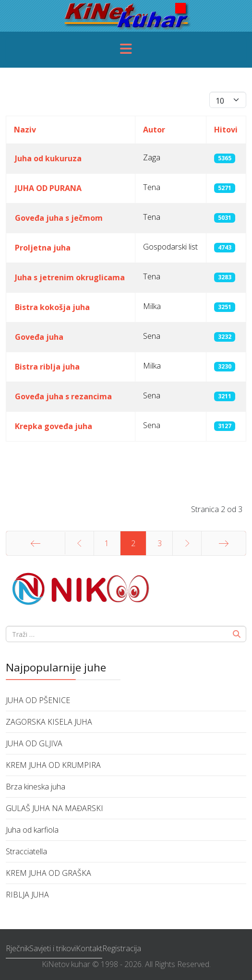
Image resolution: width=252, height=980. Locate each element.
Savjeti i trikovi (53, 948)
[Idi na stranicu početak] (36, 543)
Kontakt (89, 948)
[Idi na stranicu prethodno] (79, 543)
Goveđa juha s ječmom (59, 218)
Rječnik (18, 948)
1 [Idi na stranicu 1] (107, 543)
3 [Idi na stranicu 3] (160, 543)
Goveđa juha (39, 337)
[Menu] (126, 50)
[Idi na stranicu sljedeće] (187, 543)
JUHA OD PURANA (48, 188)
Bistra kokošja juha (52, 307)
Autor (154, 130)
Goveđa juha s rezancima (63, 396)
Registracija (122, 948)
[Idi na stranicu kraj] (224, 543)
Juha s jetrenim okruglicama (70, 277)
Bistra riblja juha (47, 367)
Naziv (25, 130)
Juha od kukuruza (48, 158)
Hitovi (226, 130)
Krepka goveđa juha (54, 426)
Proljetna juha (43, 248)
